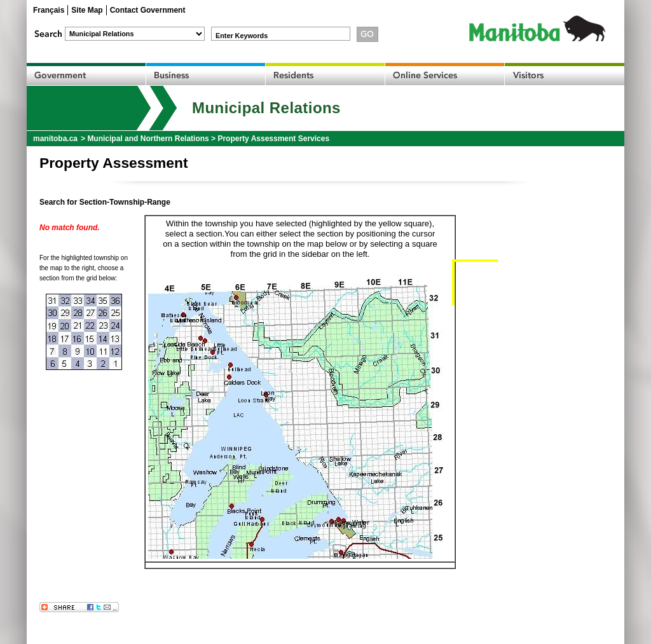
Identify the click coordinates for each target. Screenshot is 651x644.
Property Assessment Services (273, 139)
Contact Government (148, 10)
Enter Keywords (242, 36)
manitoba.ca (55, 139)
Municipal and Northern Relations (148, 139)
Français (49, 10)
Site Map (87, 10)
